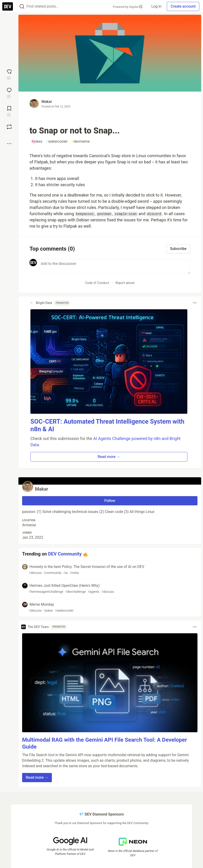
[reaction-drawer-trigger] (9, 74)
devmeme (81, 142)
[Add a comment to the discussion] (114, 266)
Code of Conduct (97, 283)
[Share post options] (9, 144)
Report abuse (125, 283)
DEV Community (65, 554)
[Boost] (9, 127)
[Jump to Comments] (9, 93)
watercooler (57, 142)
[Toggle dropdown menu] (195, 303)
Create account (183, 6)
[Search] (22, 7)
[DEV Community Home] (8, 6)
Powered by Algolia (128, 7)
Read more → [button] (109, 457)
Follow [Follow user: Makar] (110, 501)
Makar (47, 102)
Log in (156, 6)
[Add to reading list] (9, 111)
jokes (37, 142)
